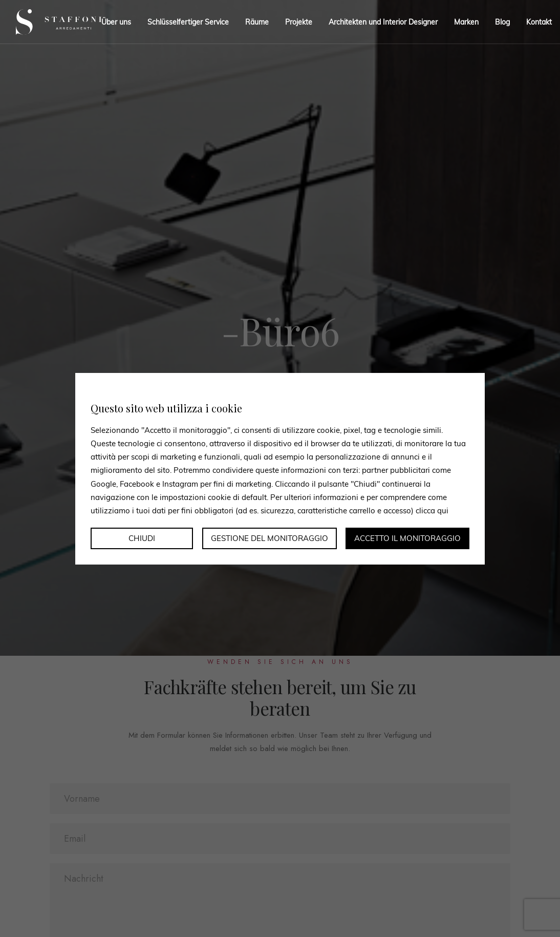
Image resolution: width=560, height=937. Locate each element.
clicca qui (432, 511)
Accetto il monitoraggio (407, 538)
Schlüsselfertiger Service (188, 22)
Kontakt (539, 22)
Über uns (116, 22)
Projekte (299, 22)
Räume (257, 22)
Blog (502, 22)
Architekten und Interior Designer (383, 22)
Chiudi (142, 538)
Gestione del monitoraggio (270, 538)
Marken (466, 22)
